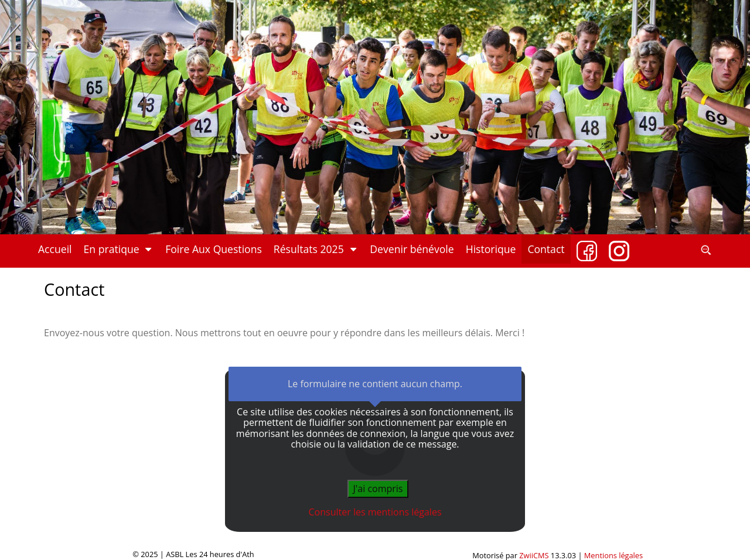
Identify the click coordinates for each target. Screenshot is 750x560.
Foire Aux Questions (214, 249)
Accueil (55, 249)
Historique (491, 249)
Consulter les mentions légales (375, 512)
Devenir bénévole (412, 249)
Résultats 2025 (316, 249)
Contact (546, 249)
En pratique (119, 249)
